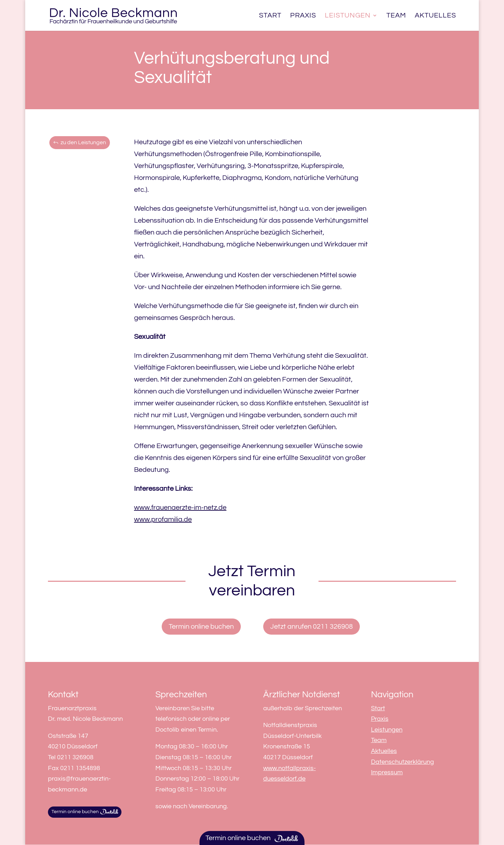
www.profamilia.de (163, 519)
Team (396, 16)
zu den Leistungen (83, 142)
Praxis (303, 16)
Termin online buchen (201, 627)
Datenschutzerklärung (402, 762)
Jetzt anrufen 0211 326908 (311, 627)
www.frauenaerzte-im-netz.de (180, 508)
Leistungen (348, 16)
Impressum (387, 772)
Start (270, 16)
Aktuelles (435, 16)
